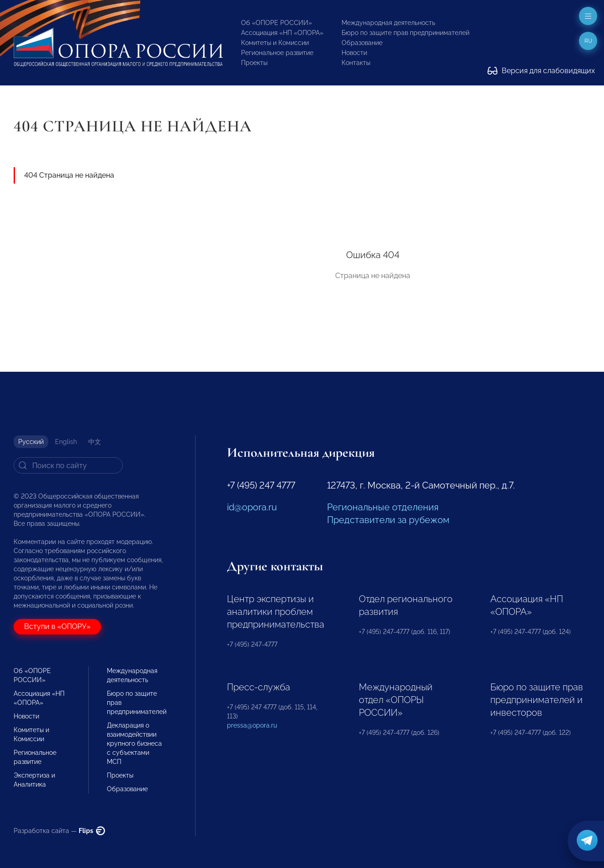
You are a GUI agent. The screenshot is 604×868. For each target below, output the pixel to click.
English (66, 442)
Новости (354, 53)
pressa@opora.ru (252, 725)
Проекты (254, 63)
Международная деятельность (388, 23)
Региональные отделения (383, 507)
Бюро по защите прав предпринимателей (405, 33)
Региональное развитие (277, 53)
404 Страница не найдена (69, 175)
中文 (95, 442)
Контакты (356, 63)
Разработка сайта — (59, 831)
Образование (362, 43)
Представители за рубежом (388, 520)
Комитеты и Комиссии (275, 43)
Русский (31, 442)
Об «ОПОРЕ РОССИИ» (277, 23)
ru (588, 41)
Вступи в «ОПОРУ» (57, 626)
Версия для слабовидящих (541, 71)
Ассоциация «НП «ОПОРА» (282, 33)
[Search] (68, 465)
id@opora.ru (252, 507)
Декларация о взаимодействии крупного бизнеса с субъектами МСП (134, 743)
